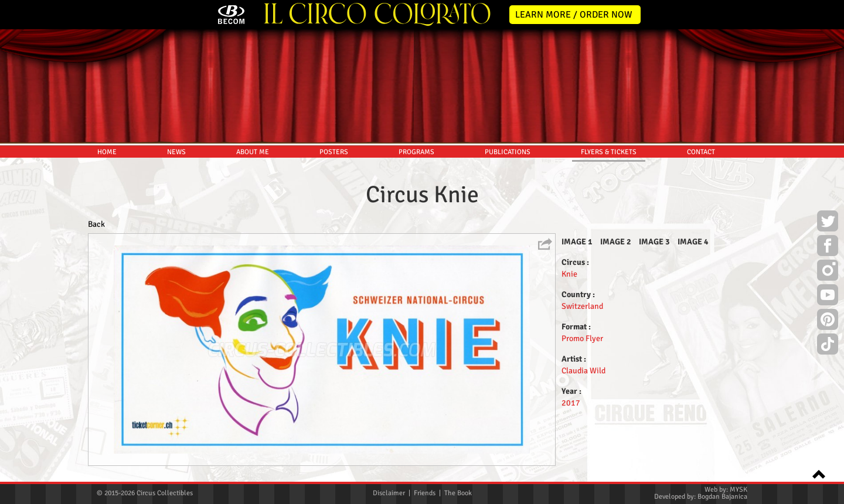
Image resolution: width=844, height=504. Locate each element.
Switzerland (582, 306)
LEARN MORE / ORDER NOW (574, 15)
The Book (458, 493)
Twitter (828, 223)
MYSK (738, 490)
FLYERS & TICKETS (609, 152)
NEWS (176, 152)
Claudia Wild (583, 371)
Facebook (828, 247)
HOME (107, 152)
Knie (569, 274)
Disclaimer (389, 493)
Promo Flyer (582, 338)
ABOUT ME (253, 152)
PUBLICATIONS (508, 152)
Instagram (828, 272)
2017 (571, 403)
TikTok (828, 346)
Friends (425, 493)
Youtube (828, 297)
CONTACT (701, 152)
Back (96, 224)
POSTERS (334, 152)
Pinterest (828, 321)
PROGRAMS (416, 152)
